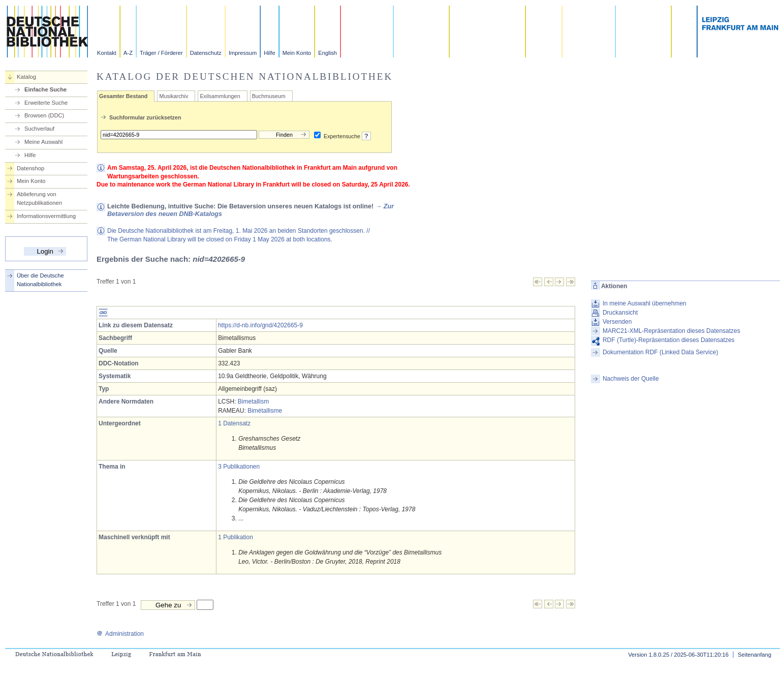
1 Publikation (236, 537)
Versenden (617, 322)
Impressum (243, 53)
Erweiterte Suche (46, 103)
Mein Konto (297, 53)
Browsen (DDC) (44, 115)
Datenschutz (206, 53)
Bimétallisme (265, 411)
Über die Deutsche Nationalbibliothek (40, 280)
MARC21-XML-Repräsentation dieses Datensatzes (671, 331)
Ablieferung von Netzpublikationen (39, 198)
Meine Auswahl (43, 142)
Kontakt (107, 53)
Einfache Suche (45, 89)
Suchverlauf (39, 129)
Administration (120, 634)
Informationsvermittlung (46, 216)
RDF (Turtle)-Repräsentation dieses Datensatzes (669, 340)
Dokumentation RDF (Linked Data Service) (660, 352)
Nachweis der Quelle (631, 379)
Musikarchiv (174, 96)
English (327, 53)
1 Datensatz (234, 423)
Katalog (26, 77)
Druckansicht (620, 313)
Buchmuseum (269, 96)
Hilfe (269, 53)
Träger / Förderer (161, 53)
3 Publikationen (239, 467)
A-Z (128, 53)
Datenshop (30, 168)
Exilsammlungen (220, 96)
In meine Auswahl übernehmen (645, 303)
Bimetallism (253, 402)
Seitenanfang (755, 655)
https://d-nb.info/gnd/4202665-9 (260, 325)
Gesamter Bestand (123, 96)
